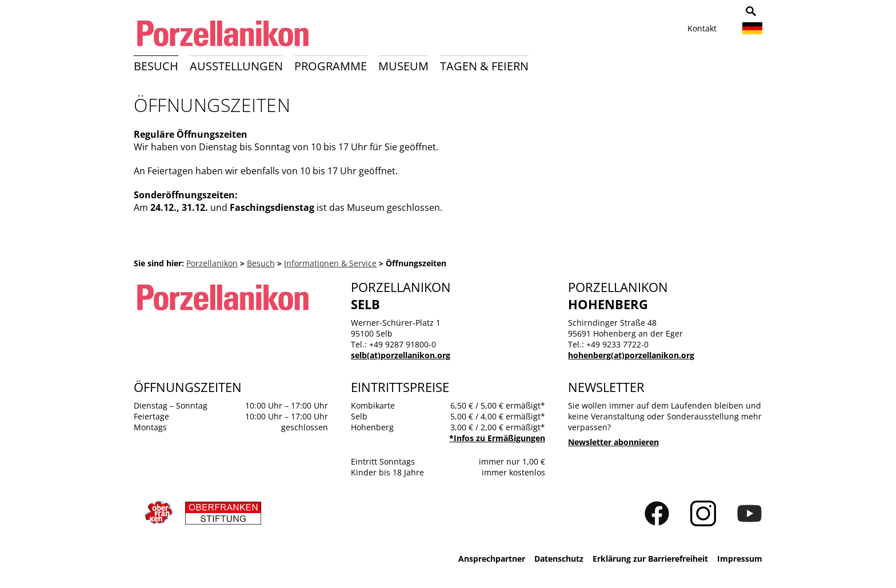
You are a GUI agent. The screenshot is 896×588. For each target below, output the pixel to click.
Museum (403, 66)
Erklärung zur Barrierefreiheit (650, 559)
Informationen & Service (330, 263)
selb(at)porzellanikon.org (401, 355)
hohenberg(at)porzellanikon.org (631, 355)
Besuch (156, 66)
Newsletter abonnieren (613, 442)
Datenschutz (559, 559)
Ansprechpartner (492, 559)
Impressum (740, 559)
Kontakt (702, 28)
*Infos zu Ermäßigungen (497, 438)
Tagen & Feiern (484, 66)
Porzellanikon (212, 263)
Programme (331, 66)
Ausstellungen (236, 66)
